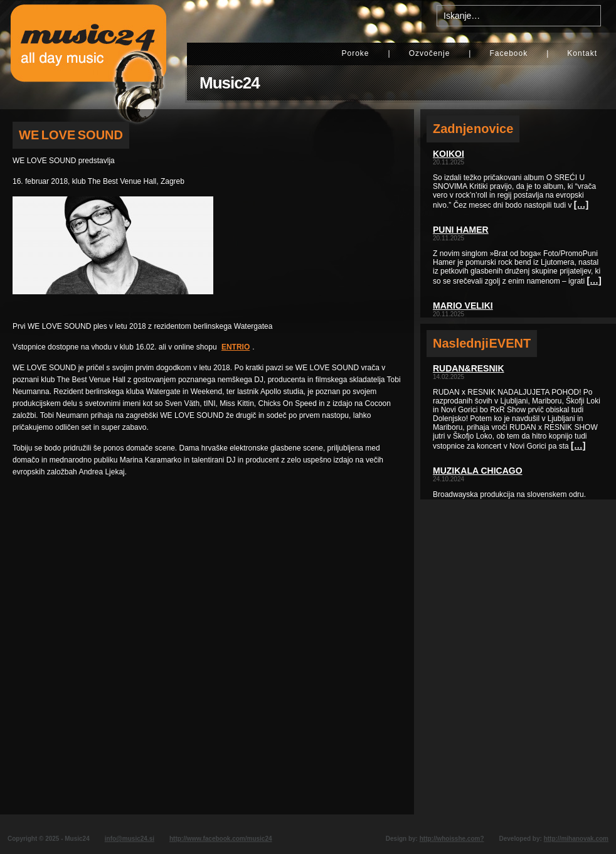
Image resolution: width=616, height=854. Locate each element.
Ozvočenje (430, 53)
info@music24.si (130, 839)
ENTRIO (236, 347)
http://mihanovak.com (576, 839)
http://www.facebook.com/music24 (221, 839)
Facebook (508, 53)
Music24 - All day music (88, 55)
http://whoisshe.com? (452, 839)
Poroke (355, 53)
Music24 (230, 83)
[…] (581, 205)
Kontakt (582, 53)
